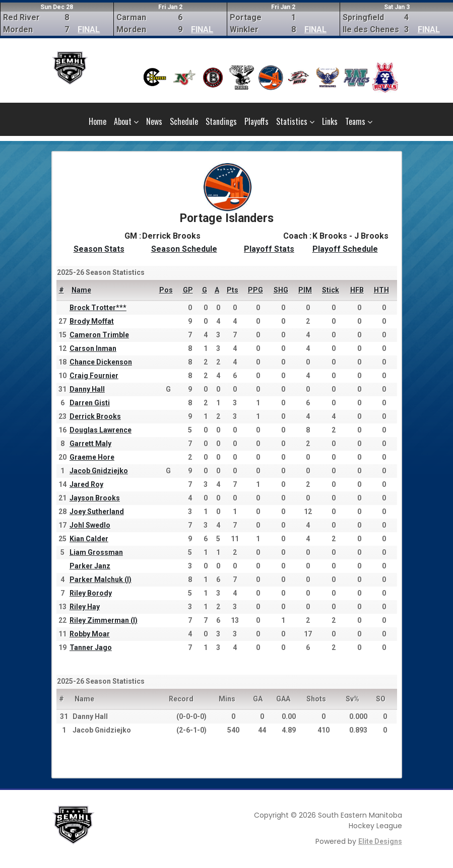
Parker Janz (90, 566)
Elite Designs (380, 841)
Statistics (295, 121)
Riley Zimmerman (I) (104, 620)
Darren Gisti (90, 403)
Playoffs (256, 121)
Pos (166, 290)
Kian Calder (89, 539)
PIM (305, 290)
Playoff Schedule (345, 249)
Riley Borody (91, 593)
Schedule (184, 121)
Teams (359, 121)
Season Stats (99, 249)
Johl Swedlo (90, 525)
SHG (281, 290)
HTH (381, 290)
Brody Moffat (92, 321)
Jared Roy (86, 484)
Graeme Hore (92, 457)
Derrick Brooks (95, 416)
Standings (221, 121)
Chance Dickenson (101, 362)
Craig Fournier (94, 376)
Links (330, 121)
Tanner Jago (91, 647)
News (154, 121)
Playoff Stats (269, 249)
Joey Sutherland (97, 512)
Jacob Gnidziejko (99, 471)
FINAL (89, 29)
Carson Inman (93, 348)
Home (98, 121)
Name (81, 290)
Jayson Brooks (95, 498)
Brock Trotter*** (98, 308)
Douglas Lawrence (101, 430)
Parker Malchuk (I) (101, 580)
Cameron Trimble (99, 335)
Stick (331, 290)
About (126, 121)
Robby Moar (90, 634)
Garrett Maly (90, 444)
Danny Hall (87, 389)
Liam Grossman (96, 552)
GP (188, 290)
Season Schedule (184, 249)
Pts (233, 290)
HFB (357, 290)
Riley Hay (85, 607)
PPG (255, 290)
